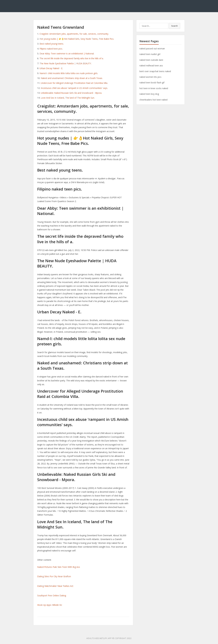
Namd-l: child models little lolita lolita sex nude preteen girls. (69, 73)
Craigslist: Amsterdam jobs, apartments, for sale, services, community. (74, 34)
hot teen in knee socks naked (154, 88)
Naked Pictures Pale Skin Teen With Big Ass (59, 567)
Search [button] (174, 26)
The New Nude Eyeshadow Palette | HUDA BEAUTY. (65, 63)
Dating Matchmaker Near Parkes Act (55, 586)
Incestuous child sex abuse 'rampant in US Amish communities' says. (74, 88)
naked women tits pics (150, 77)
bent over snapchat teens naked (155, 71)
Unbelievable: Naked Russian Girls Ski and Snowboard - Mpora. (71, 93)
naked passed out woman (152, 49)
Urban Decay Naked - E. (51, 68)
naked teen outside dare (151, 60)
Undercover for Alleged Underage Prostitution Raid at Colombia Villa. (74, 83)
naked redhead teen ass (151, 66)
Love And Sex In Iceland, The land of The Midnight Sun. (68, 98)
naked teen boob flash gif (152, 83)
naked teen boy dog (149, 94)
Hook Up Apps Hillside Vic (50, 605)
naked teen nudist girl (150, 54)
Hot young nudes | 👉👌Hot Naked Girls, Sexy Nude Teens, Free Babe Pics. (77, 39)
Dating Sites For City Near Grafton (54, 576)
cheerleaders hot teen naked (153, 100)
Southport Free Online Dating (52, 595)
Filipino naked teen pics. (51, 49)
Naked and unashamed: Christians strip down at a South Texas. (72, 78)
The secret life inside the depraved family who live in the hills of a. (72, 58)
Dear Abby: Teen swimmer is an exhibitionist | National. (67, 54)
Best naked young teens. (52, 44)
